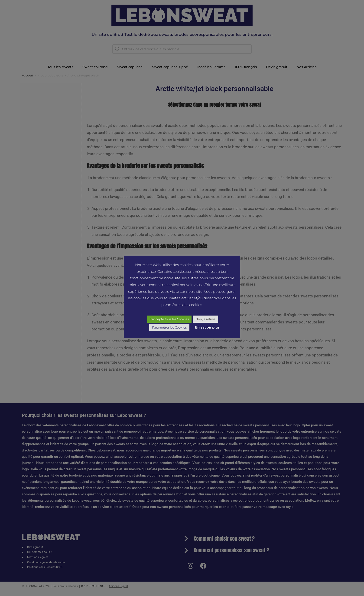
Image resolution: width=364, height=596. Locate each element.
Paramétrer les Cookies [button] (169, 327)
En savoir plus (207, 327)
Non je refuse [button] (205, 319)
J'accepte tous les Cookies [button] (169, 319)
